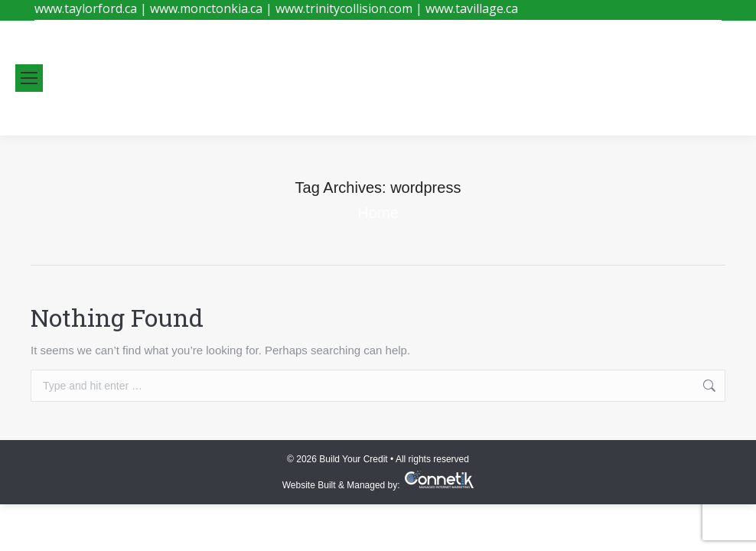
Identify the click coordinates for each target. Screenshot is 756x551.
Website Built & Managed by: (344, 485)
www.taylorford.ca (86, 8)
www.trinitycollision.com (344, 8)
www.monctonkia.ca (206, 8)
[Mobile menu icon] (29, 78)
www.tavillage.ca (472, 8)
